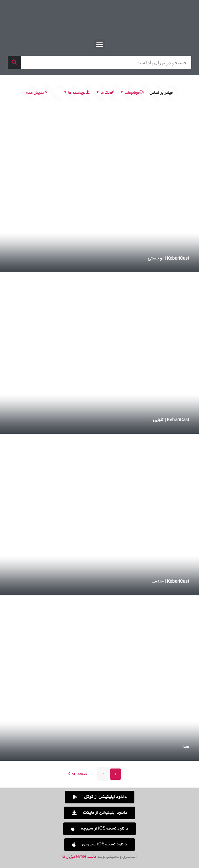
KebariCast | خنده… (171, 581)
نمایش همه (37, 93)
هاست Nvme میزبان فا (79, 857)
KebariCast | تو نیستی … (166, 258)
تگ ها (105, 93)
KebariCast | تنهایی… (170, 420)
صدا (186, 747)
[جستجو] (14, 62)
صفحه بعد (77, 774)
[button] (100, 44)
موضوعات (132, 93)
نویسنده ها (76, 93)
